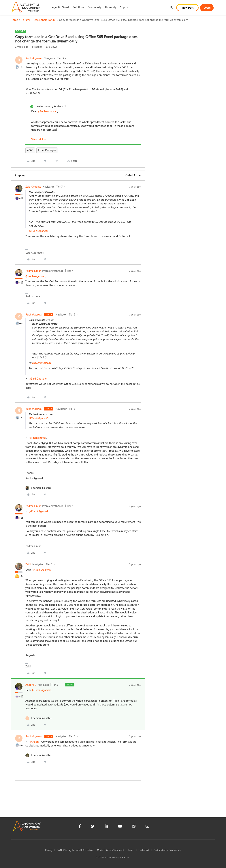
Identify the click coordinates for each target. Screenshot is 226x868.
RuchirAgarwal (34, 58)
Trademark (144, 850)
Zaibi (28, 564)
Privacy (49, 850)
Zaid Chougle (33, 187)
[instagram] (134, 827)
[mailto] (147, 827)
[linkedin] (106, 827)
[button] (187, 8)
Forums (26, 20)
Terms (131, 850)
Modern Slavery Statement (110, 850)
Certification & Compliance (167, 850)
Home (14, 20)
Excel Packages (47, 150)
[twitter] (93, 827)
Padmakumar (33, 271)
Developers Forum (45, 20)
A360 (30, 150)
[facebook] (80, 827)
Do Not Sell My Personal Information (75, 850)
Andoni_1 (31, 685)
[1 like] (41, 488)
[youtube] (120, 827)
